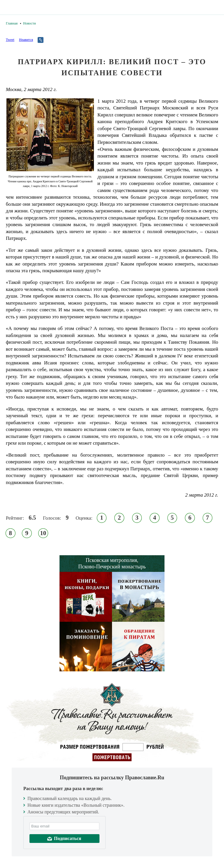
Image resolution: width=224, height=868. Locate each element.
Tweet (10, 40)
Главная (12, 23)
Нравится (26, 40)
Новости (29, 23)
